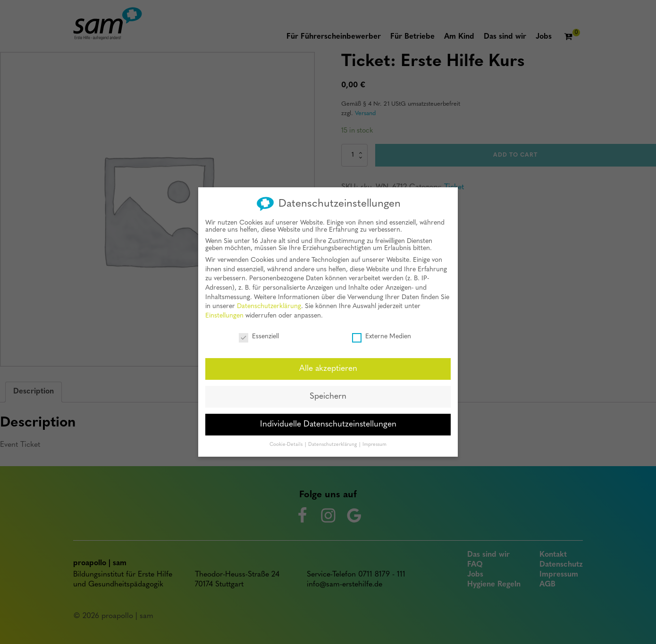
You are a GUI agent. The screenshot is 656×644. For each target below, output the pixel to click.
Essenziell (259, 334)
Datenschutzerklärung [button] (333, 442)
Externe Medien (382, 334)
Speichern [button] (328, 394)
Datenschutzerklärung (269, 304)
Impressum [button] (374, 442)
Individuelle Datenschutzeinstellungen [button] (328, 422)
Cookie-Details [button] (287, 442)
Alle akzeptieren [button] (328, 366)
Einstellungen (224, 313)
